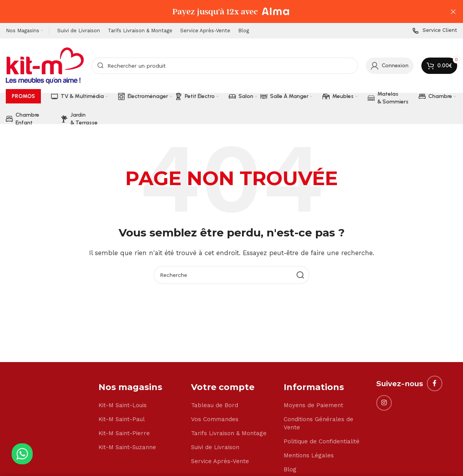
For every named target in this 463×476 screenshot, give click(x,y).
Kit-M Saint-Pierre (124, 434)
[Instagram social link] (384, 403)
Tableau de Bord (215, 406)
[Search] (225, 66)
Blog (290, 470)
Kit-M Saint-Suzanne (127, 448)
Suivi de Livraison (215, 448)
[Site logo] (45, 66)
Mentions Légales (309, 456)
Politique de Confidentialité (322, 442)
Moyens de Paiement (313, 406)
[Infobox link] (435, 31)
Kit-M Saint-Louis (123, 406)
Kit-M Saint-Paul (122, 420)
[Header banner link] (220, 12)
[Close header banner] (453, 12)
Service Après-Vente (220, 462)
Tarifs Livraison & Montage (229, 434)
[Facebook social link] (435, 384)
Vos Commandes (215, 420)
